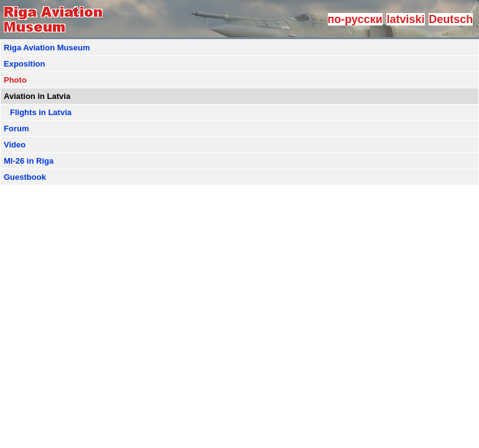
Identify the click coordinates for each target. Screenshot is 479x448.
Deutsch (451, 19)
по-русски (355, 19)
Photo (15, 80)
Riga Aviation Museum (47, 48)
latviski (405, 19)
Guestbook (25, 177)
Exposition (24, 64)
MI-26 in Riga (29, 161)
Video (15, 145)
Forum (16, 128)
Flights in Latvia (41, 112)
